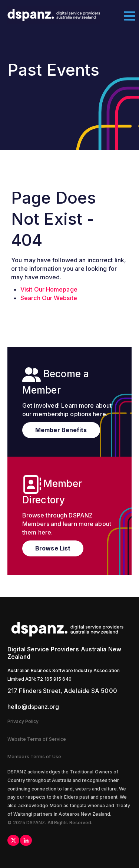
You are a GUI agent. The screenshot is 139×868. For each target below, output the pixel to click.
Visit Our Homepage (49, 289)
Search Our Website (49, 298)
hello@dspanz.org (33, 707)
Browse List (53, 548)
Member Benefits (61, 430)
